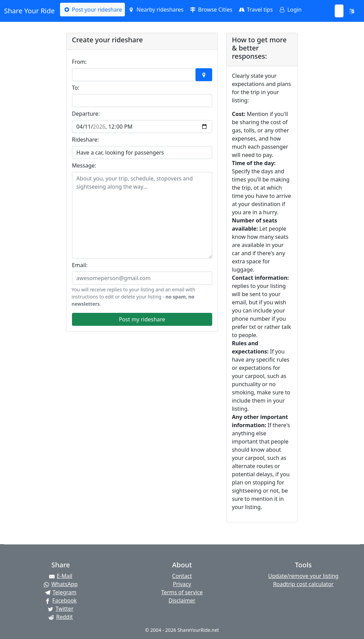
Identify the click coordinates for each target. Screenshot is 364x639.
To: (76, 88)
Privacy (182, 584)
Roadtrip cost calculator (303, 584)
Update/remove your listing (303, 576)
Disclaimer (182, 600)
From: (79, 62)
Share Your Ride (29, 11)
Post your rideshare (92, 10)
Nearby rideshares (156, 10)
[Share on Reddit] (61, 617)
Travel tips (255, 10)
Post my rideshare (142, 319)
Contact (182, 576)
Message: (84, 165)
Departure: (86, 114)
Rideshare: (85, 140)
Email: (80, 265)
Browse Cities (211, 10)
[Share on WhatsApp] (61, 584)
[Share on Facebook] (61, 600)
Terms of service (182, 592)
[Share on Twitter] (61, 609)
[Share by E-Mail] (61, 576)
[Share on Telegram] (61, 592)
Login (290, 10)
